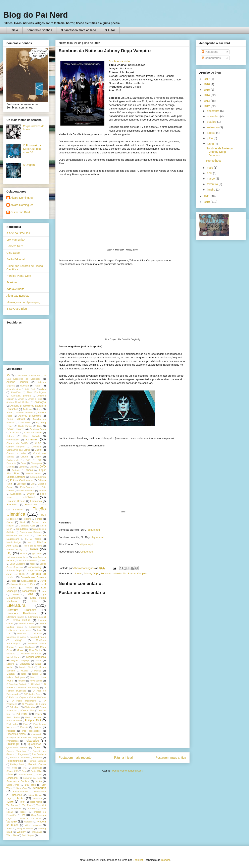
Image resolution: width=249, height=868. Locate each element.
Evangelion (16, 494)
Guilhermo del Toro (18, 535)
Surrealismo (40, 792)
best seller (25, 423)
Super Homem (21, 792)
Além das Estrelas (18, 296)
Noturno (21, 681)
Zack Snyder (28, 835)
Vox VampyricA (16, 240)
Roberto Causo (37, 764)
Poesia (24, 727)
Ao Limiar (28, 409)
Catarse (10, 436)
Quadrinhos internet (17, 747)
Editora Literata (38, 477)
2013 (207, 101)
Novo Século (36, 681)
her (29, 542)
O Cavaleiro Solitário (17, 684)
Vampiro (142, 573)
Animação (40, 402)
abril (210, 173)
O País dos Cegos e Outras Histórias (26, 697)
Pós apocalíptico (31, 731)
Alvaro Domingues (22, 198)
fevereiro (213, 184)
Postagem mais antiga (171, 758)
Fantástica (36, 501)
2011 (207, 196)
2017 (207, 79)
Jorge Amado (35, 571)
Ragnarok (23, 754)
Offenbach (15, 707)
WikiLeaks (37, 832)
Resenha (38, 757)
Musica (24, 671)
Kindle (29, 588)
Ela (32, 484)
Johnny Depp (91, 573)
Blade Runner (25, 426)
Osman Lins (28, 711)
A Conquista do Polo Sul (27, 375)
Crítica (24, 457)
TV (23, 815)
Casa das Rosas (33, 433)
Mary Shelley (36, 650)
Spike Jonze (13, 785)
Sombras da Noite (119, 61)
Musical (11, 674)
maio (210, 168)
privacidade (36, 734)
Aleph (38, 386)
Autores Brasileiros (30, 416)
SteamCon (22, 788)
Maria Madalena (27, 647)
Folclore (27, 519)
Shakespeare (25, 775)
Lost (9, 634)
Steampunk (39, 788)
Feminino (18, 510)
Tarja (9, 798)
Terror (10, 802)
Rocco (14, 768)
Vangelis (28, 822)
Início (14, 30)
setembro (213, 127)
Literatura (16, 605)
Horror (33, 549)
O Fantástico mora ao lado (78, 30)
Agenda (24, 386)
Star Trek (30, 785)
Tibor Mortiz (36, 802)
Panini (39, 714)
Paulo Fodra (13, 717)
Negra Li (37, 674)
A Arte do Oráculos (18, 233)
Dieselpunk (36, 463)
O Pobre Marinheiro (24, 701)
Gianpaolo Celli (27, 526)
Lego (43, 591)
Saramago (37, 768)
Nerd (33, 677)
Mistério (10, 664)
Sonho (38, 781)
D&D (28, 460)
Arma (9, 413)
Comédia (36, 447)
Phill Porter (12, 724)
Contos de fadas (16, 453)
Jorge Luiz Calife (16, 574)
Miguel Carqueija (36, 657)
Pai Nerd (22, 714)
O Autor (110, 30)
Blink (40, 426)
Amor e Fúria (35, 399)
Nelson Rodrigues (16, 677)
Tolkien (31, 808)
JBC (44, 561)
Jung (43, 581)
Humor (23, 554)
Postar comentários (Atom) (128, 771)
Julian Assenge (28, 581)
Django (22, 467)
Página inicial (123, 758)
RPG (24, 768)
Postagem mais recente (75, 758)
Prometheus (12, 741)
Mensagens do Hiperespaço (24, 302)
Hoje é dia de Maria (33, 546)
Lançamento (29, 591)
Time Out (41, 805)
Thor (22, 802)
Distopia (10, 467)
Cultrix (38, 457)
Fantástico (12, 505)
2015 (207, 90)
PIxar (26, 724)
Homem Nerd (15, 246)
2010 (207, 202)
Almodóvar (16, 392)
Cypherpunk (12, 460)
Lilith (35, 601)
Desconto (11, 463)
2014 (207, 95)
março (211, 178)
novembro (213, 116)
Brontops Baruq (38, 429)
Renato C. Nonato (19, 757)
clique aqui (94, 530)
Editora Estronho (16, 477)
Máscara (11, 654)
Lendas (15, 594)
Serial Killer (36, 771)
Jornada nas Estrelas (33, 577)
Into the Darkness (28, 561)
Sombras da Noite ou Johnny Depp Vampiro (219, 152)
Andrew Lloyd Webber (18, 402)
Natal (24, 674)
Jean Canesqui (18, 564)
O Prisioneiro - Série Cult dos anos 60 (32, 149)
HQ (9, 553)
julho (210, 138)
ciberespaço (12, 440)
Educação (21, 484)
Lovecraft (22, 634)
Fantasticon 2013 (35, 505)
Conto (38, 450)
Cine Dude (13, 253)
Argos (39, 409)
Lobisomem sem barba (19, 630)
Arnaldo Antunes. (25, 413)
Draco (33, 467)
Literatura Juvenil (37, 617)
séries (10, 775)
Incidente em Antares (17, 557)
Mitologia (24, 664)
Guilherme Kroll (20, 212)
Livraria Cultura (21, 620)
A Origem (29, 165)
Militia (38, 660)
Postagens (210, 52)
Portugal (11, 731)
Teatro (21, 798)
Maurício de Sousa (31, 654)
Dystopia (16, 470)
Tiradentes (16, 808)
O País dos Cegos (33, 694)
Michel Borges (14, 657)
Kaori (33, 584)
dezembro (213, 111)
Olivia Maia (30, 707)
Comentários (211, 58)
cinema (78, 573)
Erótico (42, 491)
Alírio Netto (31, 389)
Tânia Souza (35, 795)
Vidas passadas (33, 825)
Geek (23, 522)
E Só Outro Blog (17, 309)
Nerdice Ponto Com (19, 276)
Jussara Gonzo (18, 584)
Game (10, 522)
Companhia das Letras (18, 450)
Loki (39, 630)
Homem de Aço (15, 550)
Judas (13, 581)
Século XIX (12, 771)
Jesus (33, 564)
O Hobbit (36, 684)
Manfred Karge (38, 637)
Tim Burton (129, 573)
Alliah (43, 389)
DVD (43, 466)
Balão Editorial (15, 259)
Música (38, 671)
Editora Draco (33, 474)
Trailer (23, 812)
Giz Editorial (22, 529)
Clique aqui (87, 552)
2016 (207, 84)
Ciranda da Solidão (17, 443)
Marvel (20, 650)
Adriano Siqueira (17, 382)
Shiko (39, 775)
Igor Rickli (37, 554)
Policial (38, 727)
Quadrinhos (34, 744)
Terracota (37, 798)
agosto (211, 133)
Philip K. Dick (33, 720)
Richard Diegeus (37, 761)
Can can (15, 433)
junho (211, 144)
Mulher (10, 667)
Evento (31, 494)
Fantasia (29, 497)
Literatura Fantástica (21, 613)
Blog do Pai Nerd (36, 15)
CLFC (38, 443)
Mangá (18, 640)
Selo (24, 771)
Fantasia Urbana (16, 501)
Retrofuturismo (15, 761)
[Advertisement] (122, 717)
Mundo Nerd (26, 667)
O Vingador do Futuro (34, 704)
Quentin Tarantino (16, 751)
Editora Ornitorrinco (21, 480)
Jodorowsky (35, 567)
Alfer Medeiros (14, 389)
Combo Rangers (15, 447)
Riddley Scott (17, 764)
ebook (29, 470)
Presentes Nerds (16, 734)
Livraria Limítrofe (26, 624)
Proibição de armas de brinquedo (24, 737)
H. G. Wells (33, 539)
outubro (212, 122)
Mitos (38, 664)
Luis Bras (37, 634)
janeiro (211, 190)
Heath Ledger (14, 542)
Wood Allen (12, 835)
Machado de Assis (16, 637)
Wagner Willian (25, 828)
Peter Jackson (14, 721)
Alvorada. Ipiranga (21, 396)
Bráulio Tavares (15, 429)
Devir (23, 463)
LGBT (30, 594)
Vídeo (9, 828)
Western (22, 832)
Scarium (12, 282)
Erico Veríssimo (26, 491)
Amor (21, 399)
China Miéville (32, 436)
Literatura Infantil (15, 617)
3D (8, 375)
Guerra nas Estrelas (31, 532)
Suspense (16, 795)
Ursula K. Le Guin (30, 818)
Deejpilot (138, 860)
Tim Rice (27, 805)
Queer (37, 747)
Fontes (39, 519)
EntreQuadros (27, 487)
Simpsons (12, 778)
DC (39, 460)
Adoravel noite (15, 289)
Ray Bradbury (39, 754)
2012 (207, 106)
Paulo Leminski (33, 717)
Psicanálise (32, 741)
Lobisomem (35, 627)
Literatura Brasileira (21, 610)
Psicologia (13, 744)
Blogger (165, 860)
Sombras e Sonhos (39, 30)
